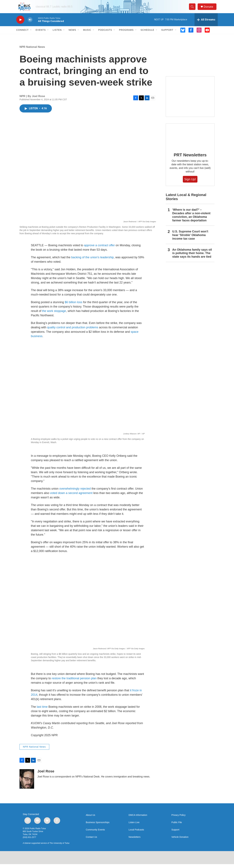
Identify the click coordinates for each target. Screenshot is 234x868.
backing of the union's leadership (92, 261)
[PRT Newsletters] (190, 140)
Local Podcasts (136, 834)
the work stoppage (54, 315)
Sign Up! (190, 183)
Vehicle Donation (180, 841)
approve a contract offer (99, 249)
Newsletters (134, 841)
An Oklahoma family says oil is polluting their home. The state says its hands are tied (192, 257)
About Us (91, 819)
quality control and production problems (73, 331)
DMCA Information (138, 819)
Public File (177, 826)
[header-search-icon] (193, 9)
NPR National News (32, 51)
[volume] (30, 24)
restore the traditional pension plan (74, 682)
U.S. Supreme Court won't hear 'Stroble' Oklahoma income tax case (190, 239)
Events (41, 34)
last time (42, 711)
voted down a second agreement (71, 497)
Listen (57, 34)
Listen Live (134, 826)
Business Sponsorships (98, 826)
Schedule (147, 34)
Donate (209, 9)
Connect (22, 34)
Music (87, 34)
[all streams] (206, 24)
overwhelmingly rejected (75, 493)
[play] (20, 24)
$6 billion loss (73, 306)
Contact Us (91, 841)
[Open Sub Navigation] (31, 34)
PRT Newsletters (190, 159)
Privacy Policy (179, 819)
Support (167, 34)
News (72, 34)
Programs (126, 34)
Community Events (95, 834)
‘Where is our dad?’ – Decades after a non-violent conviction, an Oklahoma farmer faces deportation (191, 219)
